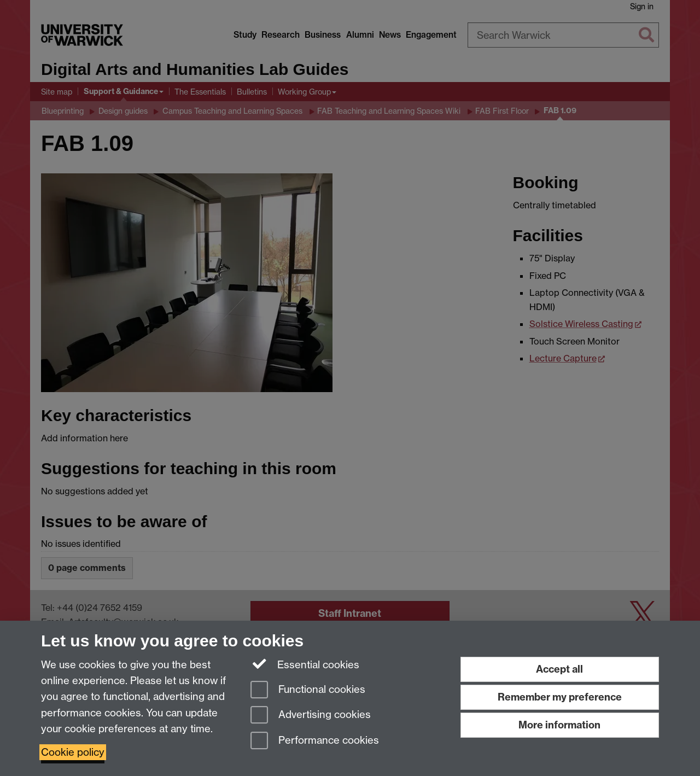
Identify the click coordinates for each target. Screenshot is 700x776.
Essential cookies (305, 664)
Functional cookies (308, 690)
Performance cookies (315, 741)
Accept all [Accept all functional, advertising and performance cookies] (559, 669)
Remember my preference (560, 697)
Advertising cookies (311, 716)
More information (559, 725)
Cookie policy (73, 752)
